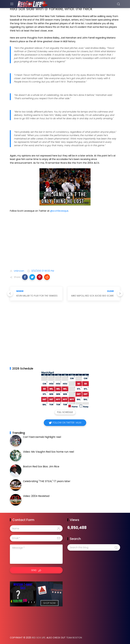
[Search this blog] (94, 547)
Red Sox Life (39, 638)
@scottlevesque (59, 211)
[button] (25, 277)
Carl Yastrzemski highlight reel (42, 437)
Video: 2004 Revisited (36, 496)
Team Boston (74, 638)
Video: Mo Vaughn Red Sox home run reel (48, 452)
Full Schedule (65, 412)
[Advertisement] (65, 241)
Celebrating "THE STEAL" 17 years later (47, 481)
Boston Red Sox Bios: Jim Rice (41, 466)
